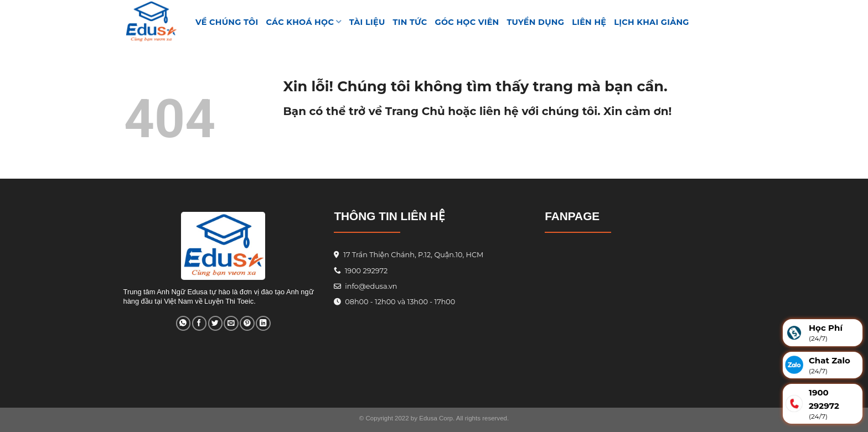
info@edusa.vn (370, 286)
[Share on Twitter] (215, 323)
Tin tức (410, 22)
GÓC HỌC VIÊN (467, 22)
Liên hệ (589, 22)
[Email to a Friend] (231, 323)
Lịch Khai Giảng (652, 22)
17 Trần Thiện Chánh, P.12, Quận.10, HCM (412, 255)
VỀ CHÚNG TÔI (227, 22)
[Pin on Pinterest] (247, 323)
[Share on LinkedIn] (263, 323)
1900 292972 (361, 271)
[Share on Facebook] (199, 323)
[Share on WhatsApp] (183, 323)
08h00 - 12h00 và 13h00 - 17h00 (399, 302)
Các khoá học (304, 22)
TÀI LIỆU (367, 22)
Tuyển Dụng (536, 22)
